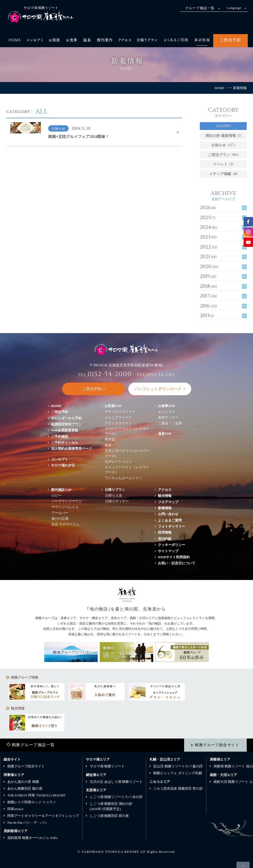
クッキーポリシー (172, 545)
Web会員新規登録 (65, 430)
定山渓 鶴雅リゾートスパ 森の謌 (178, 766)
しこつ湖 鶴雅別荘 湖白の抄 (111, 806)
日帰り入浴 (114, 495)
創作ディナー (168, 417)
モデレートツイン (118, 462)
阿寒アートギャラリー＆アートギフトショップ (43, 816)
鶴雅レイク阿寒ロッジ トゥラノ (32, 802)
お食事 (167, 406)
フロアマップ (170, 502)
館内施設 (61, 490)
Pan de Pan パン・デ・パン (27, 823)
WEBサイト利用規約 (174, 557)
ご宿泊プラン (223, 155)
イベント (223, 164)
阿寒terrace (15, 809)
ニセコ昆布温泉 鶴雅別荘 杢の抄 (178, 788)
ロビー (56, 495)
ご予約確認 (60, 436)
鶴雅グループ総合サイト (217, 745)
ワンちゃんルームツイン (123, 478)
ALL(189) (223, 126)
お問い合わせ (168, 514)
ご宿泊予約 (60, 412)
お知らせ (223, 145)
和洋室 (110, 439)
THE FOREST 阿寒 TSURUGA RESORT (36, 795)
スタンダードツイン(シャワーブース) (127, 453)
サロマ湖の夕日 (63, 465)
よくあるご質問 (170, 520)
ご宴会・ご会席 (170, 423)
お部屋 (113, 406)
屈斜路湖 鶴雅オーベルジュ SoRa (32, 838)
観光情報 (165, 496)
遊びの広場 (60, 519)
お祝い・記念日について (177, 563)
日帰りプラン (115, 490)
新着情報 (165, 508)
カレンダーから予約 (66, 418)
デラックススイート (120, 412)
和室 (108, 445)
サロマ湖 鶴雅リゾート (107, 766)
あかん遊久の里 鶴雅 (23, 782)
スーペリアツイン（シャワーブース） (127, 431)
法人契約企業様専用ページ (71, 449)
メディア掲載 (223, 174)
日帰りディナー (117, 501)
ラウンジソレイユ (65, 507)
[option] (36, 692)
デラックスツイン (118, 423)
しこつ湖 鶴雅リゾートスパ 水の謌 (116, 797)
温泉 (165, 434)
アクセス (165, 490)
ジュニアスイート (118, 417)
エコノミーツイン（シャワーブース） (127, 470)
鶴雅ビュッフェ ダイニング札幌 (177, 773)
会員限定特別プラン (66, 424)
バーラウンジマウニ (67, 501)
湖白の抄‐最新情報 (223, 136)
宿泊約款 (165, 539)
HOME (219, 88)
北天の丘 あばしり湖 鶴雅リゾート (116, 782)
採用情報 (165, 532)
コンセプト (60, 459)
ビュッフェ (167, 412)
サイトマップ (168, 551)
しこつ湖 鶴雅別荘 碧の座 (109, 816)
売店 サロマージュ (65, 524)
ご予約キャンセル (65, 443)
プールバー (60, 513)
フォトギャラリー (172, 526)
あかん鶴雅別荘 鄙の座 (25, 788)
